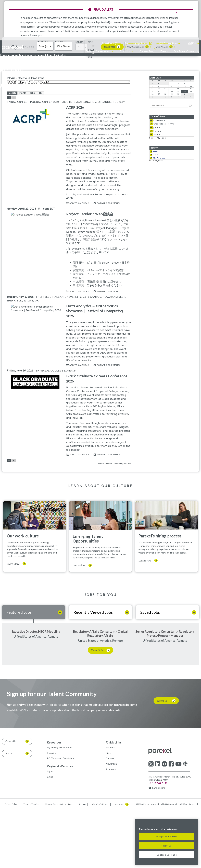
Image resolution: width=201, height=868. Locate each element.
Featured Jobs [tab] (19, 670)
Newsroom (112, 822)
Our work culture (23, 594)
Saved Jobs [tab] (150, 670)
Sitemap (82, 863)
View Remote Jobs (135, 105)
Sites (109, 811)
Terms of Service (31, 863)
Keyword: (42, 100)
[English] (194, 43)
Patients (110, 806)
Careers (110, 817)
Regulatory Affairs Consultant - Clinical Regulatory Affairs (100, 692)
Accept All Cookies (167, 837)
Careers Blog (147, 51)
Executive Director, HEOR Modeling (36, 690)
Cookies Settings (100, 863)
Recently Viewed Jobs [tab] (93, 670)
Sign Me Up (162, 759)
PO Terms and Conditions (61, 817)
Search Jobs (110, 105)
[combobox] (64, 105)
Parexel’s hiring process (160, 594)
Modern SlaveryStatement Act (59, 863)
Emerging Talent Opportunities (88, 597)
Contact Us (10, 800)
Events (164, 51)
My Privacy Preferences (59, 806)
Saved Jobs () (110, 43)
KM (90, 115)
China (50, 835)
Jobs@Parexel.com (74, 31)
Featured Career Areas (98, 51)
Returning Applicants (137, 43)
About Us (125, 51)
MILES (91, 108)
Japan (50, 830)
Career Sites (170, 43)
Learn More (13, 622)
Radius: (80, 100)
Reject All (167, 846)
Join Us (9, 812)
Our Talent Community (186, 51)
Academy (111, 827)
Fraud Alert (118, 863)
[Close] (194, 824)
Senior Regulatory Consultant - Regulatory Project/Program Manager (165, 692)
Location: (61, 100)
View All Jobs (162, 105)
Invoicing (52, 811)
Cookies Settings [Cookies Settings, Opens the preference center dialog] (167, 855)
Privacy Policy (11, 863)
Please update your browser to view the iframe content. (172, 146)
